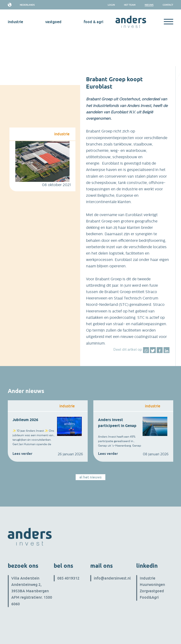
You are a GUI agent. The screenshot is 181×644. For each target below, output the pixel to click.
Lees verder (22, 454)
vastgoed (53, 22)
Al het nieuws (90, 477)
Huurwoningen (152, 584)
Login (111, 5)
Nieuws (149, 5)
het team (130, 5)
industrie (15, 22)
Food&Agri (149, 597)
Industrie (148, 578)
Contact (168, 5)
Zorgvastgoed (152, 591)
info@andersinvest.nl (112, 578)
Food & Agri (93, 22)
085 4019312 (68, 578)
